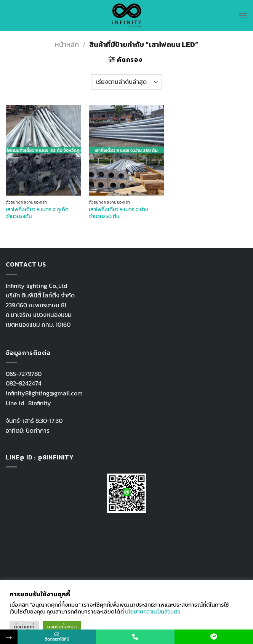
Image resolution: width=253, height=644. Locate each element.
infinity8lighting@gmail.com (44, 393)
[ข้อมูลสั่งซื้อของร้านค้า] (126, 82)
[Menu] (243, 15)
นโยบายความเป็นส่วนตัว (153, 612)
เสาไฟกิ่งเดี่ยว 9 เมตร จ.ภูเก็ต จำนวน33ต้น (37, 213)
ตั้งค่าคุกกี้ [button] (24, 627)
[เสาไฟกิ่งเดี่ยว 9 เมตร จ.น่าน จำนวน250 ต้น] (126, 150)
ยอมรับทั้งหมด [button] (62, 627)
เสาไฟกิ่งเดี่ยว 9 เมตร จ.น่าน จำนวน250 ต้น (118, 213)
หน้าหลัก (67, 44)
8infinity (40, 403)
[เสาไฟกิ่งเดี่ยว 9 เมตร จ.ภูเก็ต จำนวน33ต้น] (43, 150)
